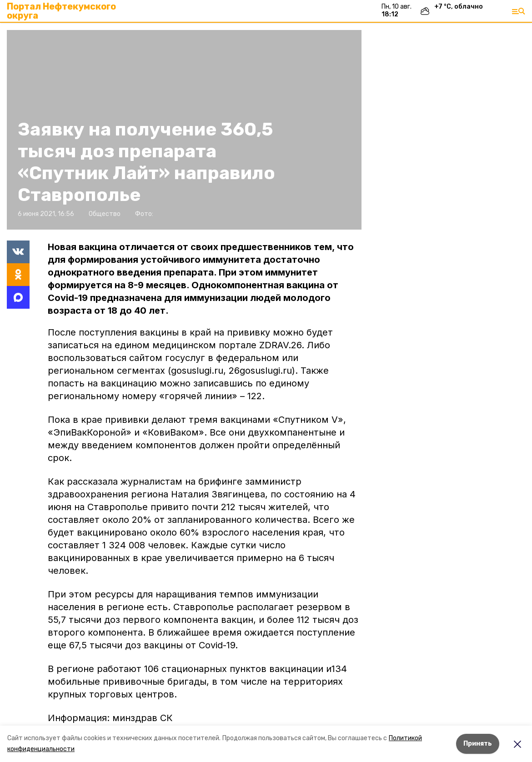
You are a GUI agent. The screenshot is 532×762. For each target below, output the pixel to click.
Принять (478, 744)
